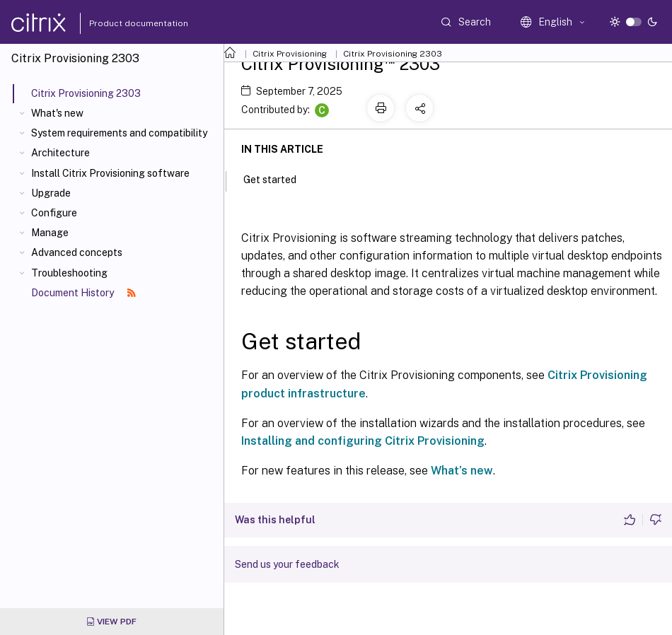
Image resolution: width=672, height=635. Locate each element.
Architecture (60, 153)
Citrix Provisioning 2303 (393, 54)
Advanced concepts (77, 252)
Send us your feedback (287, 564)
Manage (50, 233)
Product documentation (121, 23)
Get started (278, 178)
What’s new (462, 471)
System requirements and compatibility (119, 133)
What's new (57, 113)
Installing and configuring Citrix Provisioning (363, 441)
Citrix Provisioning (290, 54)
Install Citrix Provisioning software (110, 173)
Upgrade (51, 193)
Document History (83, 293)
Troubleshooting (69, 273)
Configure (54, 213)
